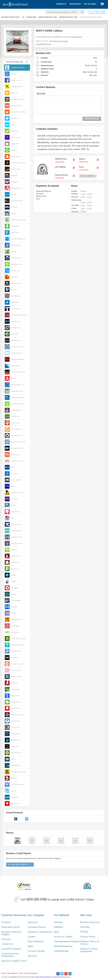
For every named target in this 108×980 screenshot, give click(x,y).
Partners (58, 922)
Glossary (6, 939)
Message (41, 94)
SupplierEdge (61, 951)
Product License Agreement (89, 950)
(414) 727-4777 (42, 41)
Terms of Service (59, 977)
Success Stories (36, 951)
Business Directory (90, 922)
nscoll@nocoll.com (43, 44)
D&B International (63, 946)
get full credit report (18, 865)
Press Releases (36, 941)
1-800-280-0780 (97, 13)
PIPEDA (84, 932)
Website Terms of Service (90, 943)
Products (6, 922)
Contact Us (7, 944)
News (31, 946)
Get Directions (77, 37)
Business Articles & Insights (12, 933)
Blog (57, 932)
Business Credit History (40, 932)
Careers (32, 937)
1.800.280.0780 (36, 899)
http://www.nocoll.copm (59, 41)
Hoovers (32, 956)
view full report (87, 176)
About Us (33, 922)
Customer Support (11, 949)
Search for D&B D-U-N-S (14, 961)
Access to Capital (63, 937)
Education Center (11, 927)
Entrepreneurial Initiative (67, 941)
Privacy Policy (88, 937)
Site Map (85, 927)
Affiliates (58, 927)
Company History (37, 927)
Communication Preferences (10, 955)
